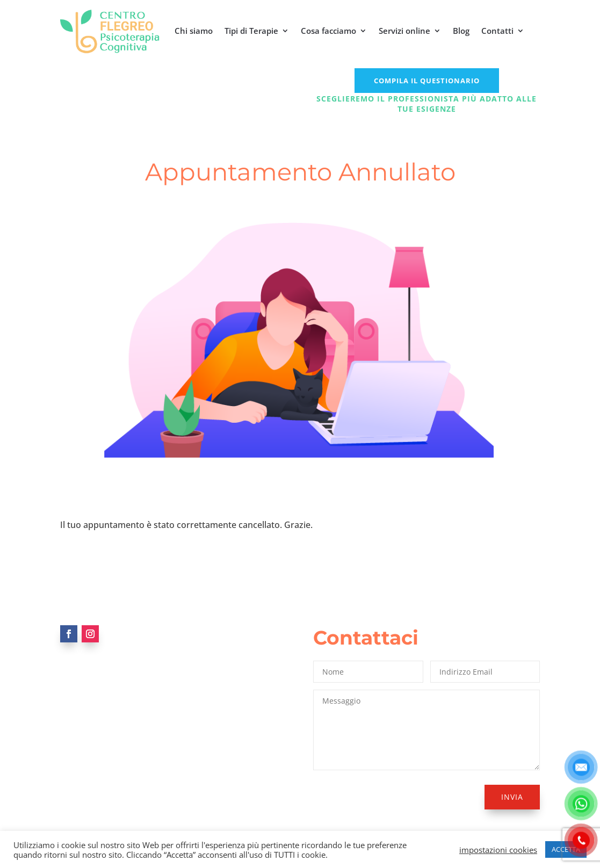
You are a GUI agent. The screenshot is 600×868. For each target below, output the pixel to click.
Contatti (497, 31)
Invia (512, 797)
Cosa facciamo (328, 31)
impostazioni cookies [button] (498, 850)
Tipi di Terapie (251, 31)
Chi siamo (194, 31)
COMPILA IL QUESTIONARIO (427, 81)
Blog (461, 31)
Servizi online (404, 31)
